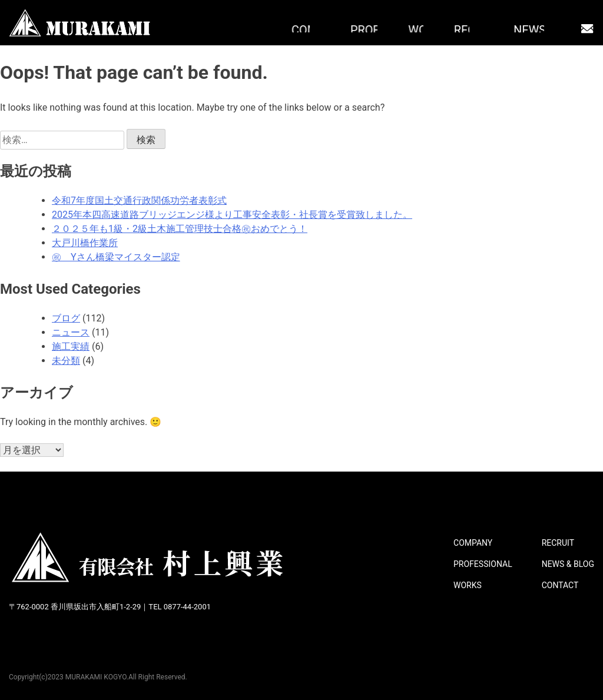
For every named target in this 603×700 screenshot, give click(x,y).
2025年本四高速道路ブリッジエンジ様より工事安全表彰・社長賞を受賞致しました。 (232, 215)
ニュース (71, 332)
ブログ (66, 318)
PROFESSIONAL (483, 564)
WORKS (468, 585)
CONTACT (560, 585)
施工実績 (71, 346)
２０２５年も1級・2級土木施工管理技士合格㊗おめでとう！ (180, 229)
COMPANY (473, 543)
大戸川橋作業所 (85, 243)
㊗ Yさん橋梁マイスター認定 (116, 257)
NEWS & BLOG (568, 564)
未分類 (66, 361)
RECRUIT (558, 543)
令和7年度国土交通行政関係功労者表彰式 (139, 200)
